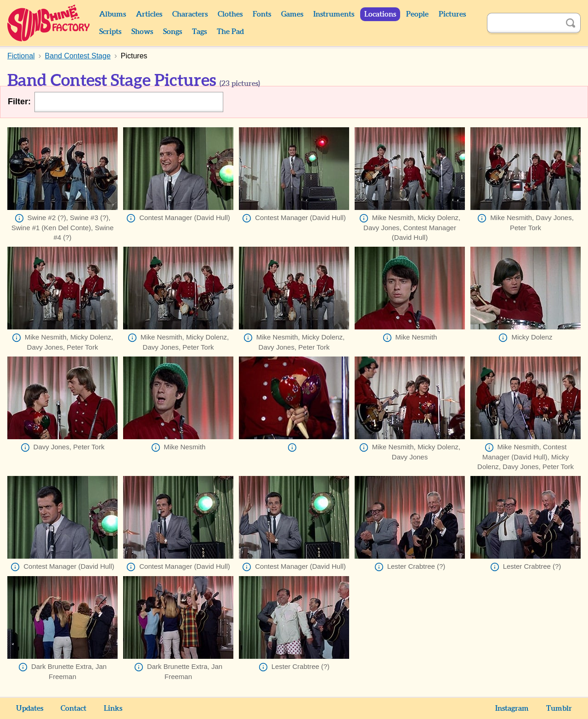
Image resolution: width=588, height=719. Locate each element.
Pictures (452, 14)
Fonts (262, 14)
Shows (142, 32)
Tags (199, 32)
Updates (30, 708)
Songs (172, 32)
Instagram (512, 708)
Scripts (110, 32)
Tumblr (559, 708)
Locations (380, 14)
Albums (113, 14)
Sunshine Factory (49, 23)
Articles (149, 14)
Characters (190, 14)
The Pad (230, 32)
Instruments (334, 14)
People (417, 14)
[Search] (524, 23)
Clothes (230, 14)
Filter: (19, 102)
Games (292, 14)
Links (113, 708)
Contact (73, 708)
